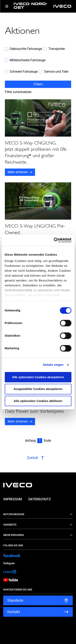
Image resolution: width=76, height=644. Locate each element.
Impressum (13, 499)
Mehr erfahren (18, 172)
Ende (47, 441)
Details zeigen (53, 365)
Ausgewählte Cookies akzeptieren (38, 389)
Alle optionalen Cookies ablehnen (38, 401)
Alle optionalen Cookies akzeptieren (38, 377)
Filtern (38, 84)
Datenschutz (40, 499)
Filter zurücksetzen (18, 92)
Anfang (30, 441)
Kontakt (14, 612)
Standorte (15, 600)
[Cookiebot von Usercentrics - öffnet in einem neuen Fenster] (54, 240)
